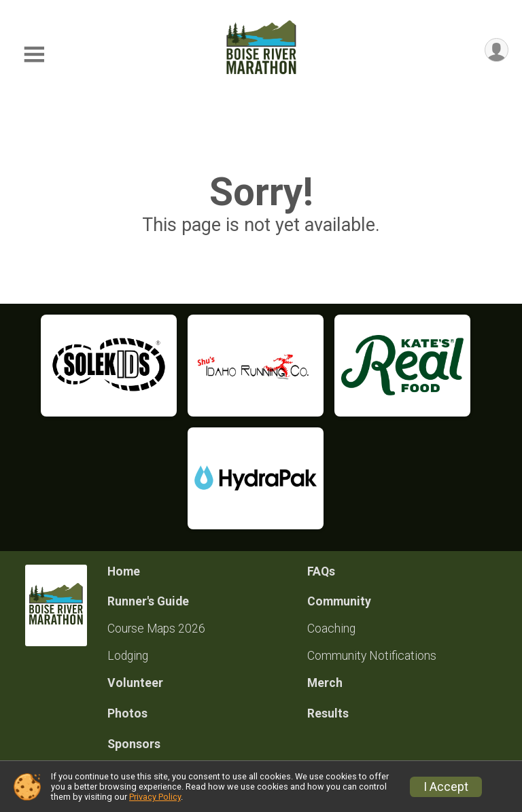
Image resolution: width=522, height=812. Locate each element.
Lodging (128, 656)
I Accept (446, 787)
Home (124, 571)
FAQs (321, 571)
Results (328, 713)
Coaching (331, 629)
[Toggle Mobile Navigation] (34, 55)
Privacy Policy (155, 797)
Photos (127, 713)
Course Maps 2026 (156, 629)
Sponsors (134, 744)
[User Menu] (496, 51)
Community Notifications (372, 656)
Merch (325, 683)
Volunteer (135, 683)
